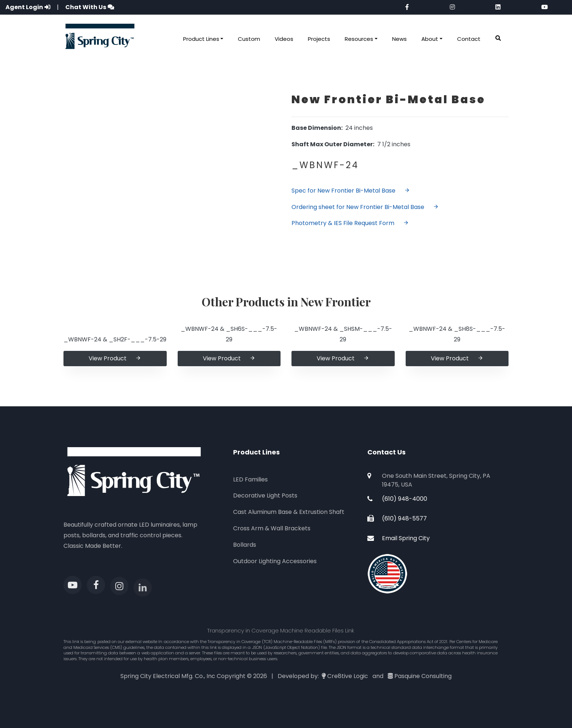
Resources (359, 39)
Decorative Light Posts (265, 495)
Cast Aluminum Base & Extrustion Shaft (289, 512)
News (399, 39)
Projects (319, 39)
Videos (284, 39)
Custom (249, 39)
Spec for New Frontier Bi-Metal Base (351, 191)
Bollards (245, 545)
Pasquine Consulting (423, 676)
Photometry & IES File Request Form (350, 223)
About (430, 39)
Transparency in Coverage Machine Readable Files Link (281, 630)
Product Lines (201, 39)
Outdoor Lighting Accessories (275, 561)
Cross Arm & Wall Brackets (272, 528)
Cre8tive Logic (348, 676)
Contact (469, 39)
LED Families (250, 479)
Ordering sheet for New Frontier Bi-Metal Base (365, 207)
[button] (498, 38)
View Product (115, 358)
